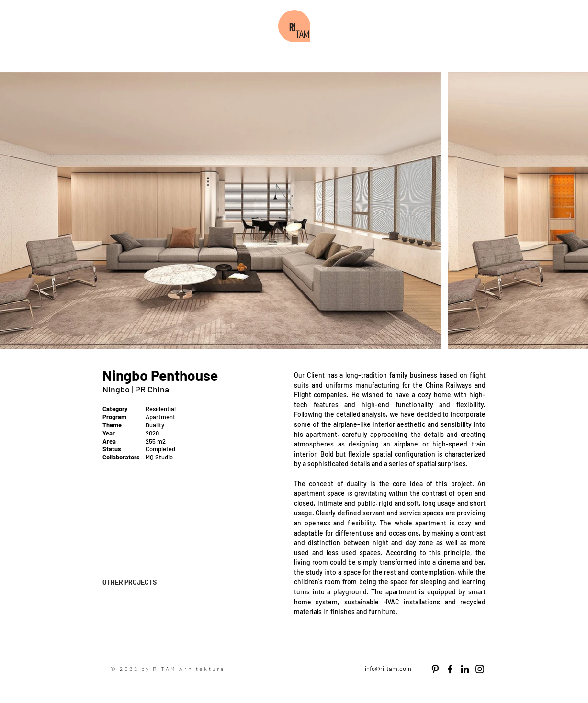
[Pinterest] (435, 669)
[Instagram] (480, 669)
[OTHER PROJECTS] (136, 582)
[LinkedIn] (465, 669)
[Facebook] (450, 669)
